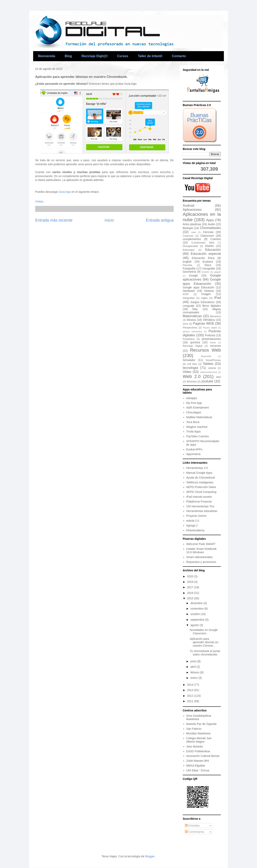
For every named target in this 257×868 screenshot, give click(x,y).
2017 (191, 587)
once (185, 324)
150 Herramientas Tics (200, 506)
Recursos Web (205, 350)
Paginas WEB (203, 324)
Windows (192, 382)
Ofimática (209, 320)
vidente (212, 368)
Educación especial (206, 254)
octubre (195, 614)
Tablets (208, 364)
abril (193, 667)
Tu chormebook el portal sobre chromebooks (205, 653)
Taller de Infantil (150, 56)
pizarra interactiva (192, 331)
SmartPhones (213, 360)
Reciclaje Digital (193, 346)
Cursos (123, 56)
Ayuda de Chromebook (201, 478)
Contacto (179, 56)
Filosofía (188, 265)
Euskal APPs (194, 449)
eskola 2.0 (193, 521)
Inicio (109, 220)
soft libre (192, 364)
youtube (207, 381)
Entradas (192, 826)
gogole (217, 272)
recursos (215, 346)
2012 (191, 696)
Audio (211, 224)
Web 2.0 (192, 376)
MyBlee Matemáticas (199, 417)
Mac (195, 309)
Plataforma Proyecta (199, 502)
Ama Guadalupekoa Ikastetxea (199, 717)
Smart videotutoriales (200, 557)
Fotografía (189, 268)
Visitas (39, 201)
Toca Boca (193, 422)
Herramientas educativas (202, 511)
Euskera (208, 262)
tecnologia (190, 368)
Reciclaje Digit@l (94, 56)
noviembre (197, 609)
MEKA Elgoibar (196, 766)
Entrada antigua (160, 220)
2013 (191, 690)
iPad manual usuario (199, 497)
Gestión (205, 272)
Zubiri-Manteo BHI (198, 761)
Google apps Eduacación (202, 281)
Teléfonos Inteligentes (200, 482)
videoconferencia (209, 372)
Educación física (203, 258)
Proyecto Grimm (196, 516)
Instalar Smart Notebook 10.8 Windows (201, 551)
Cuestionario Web (203, 243)
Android (189, 206)
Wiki (218, 377)
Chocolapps (194, 412)
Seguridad (206, 356)
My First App (194, 403)
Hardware (189, 291)
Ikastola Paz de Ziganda (201, 724)
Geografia (209, 268)
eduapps (192, 398)
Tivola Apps (194, 431)
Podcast (210, 335)
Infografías (189, 298)
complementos (192, 239)
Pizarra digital (210, 328)
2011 (191, 701)
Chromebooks (210, 228)
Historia (209, 291)
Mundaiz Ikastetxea (198, 733)
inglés (204, 298)
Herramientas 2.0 (197, 468)
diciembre (197, 603)
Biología (188, 228)
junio (194, 661)
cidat (194, 232)
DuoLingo (65, 192)
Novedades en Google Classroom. (204, 632)
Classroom (207, 236)
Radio (213, 343)
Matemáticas (192, 316)
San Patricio (194, 729)
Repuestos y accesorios (201, 562)
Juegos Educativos (202, 302)
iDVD (186, 294)
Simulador (189, 360)
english (187, 262)
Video (187, 372)
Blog (68, 56)
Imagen (206, 294)
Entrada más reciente (54, 220)
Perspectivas (190, 328)
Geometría (189, 272)
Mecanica (215, 316)
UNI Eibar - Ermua (198, 770)
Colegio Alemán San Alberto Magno (199, 740)
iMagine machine (197, 427)
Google (193, 276)
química (195, 342)
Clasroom (188, 236)
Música (191, 320)
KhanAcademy (195, 530)
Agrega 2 (192, 525)
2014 (191, 685)
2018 (191, 582)
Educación (213, 250)
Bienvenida (46, 56)
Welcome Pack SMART (201, 544)
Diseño (209, 246)
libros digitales (212, 306)
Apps (210, 220)
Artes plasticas (192, 224)
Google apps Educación (198, 287)
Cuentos (216, 239)
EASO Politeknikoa (198, 751)
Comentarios (195, 832)
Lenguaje (189, 306)
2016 (191, 593)
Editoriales (189, 250)
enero (194, 678)
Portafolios (189, 339)
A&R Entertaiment (198, 408)
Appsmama (193, 454)
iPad (217, 298)
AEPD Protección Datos (201, 487)
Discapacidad (190, 246)
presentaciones (211, 339)
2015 (191, 598)
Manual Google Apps (199, 473)
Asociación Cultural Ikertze (203, 756)
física (208, 265)
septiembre (198, 620)
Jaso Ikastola (195, 746)
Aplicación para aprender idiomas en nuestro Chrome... (204, 642)
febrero (195, 672)
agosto (195, 625)
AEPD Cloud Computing (201, 492)
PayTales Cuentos (198, 436)
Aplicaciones (192, 210)
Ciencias (208, 232)
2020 (191, 576)
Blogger (150, 856)
